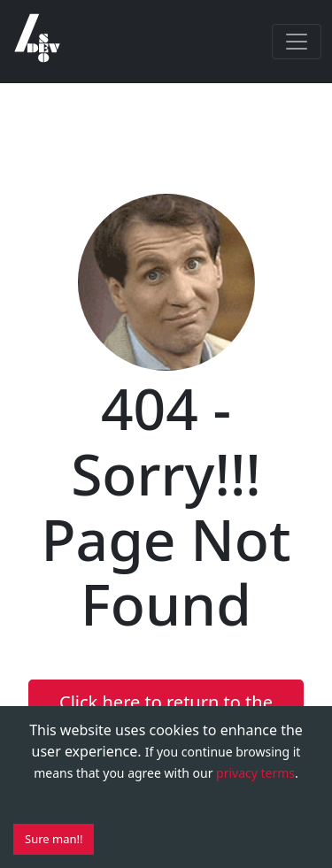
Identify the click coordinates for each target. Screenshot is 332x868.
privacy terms (255, 773)
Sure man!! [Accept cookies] (54, 839)
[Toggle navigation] (297, 42)
